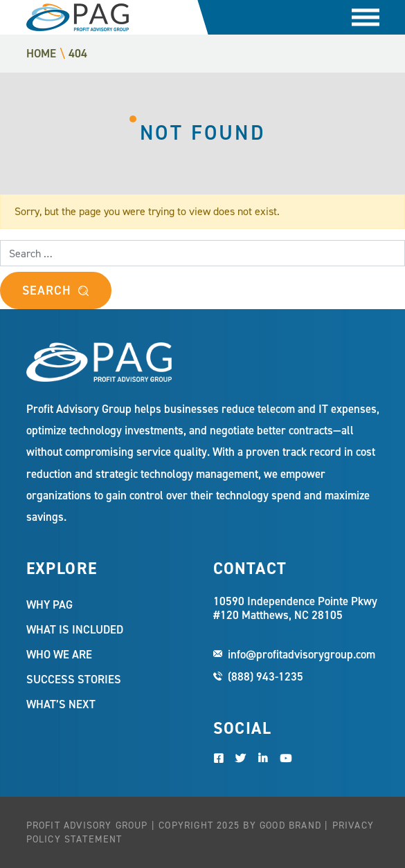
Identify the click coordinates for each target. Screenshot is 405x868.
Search (46, 290)
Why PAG (49, 604)
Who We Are (59, 654)
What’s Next (61, 704)
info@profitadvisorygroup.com (301, 654)
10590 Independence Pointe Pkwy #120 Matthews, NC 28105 (295, 609)
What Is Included (75, 629)
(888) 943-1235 (265, 676)
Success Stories (74, 679)
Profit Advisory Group (78, 17)
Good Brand (290, 825)
